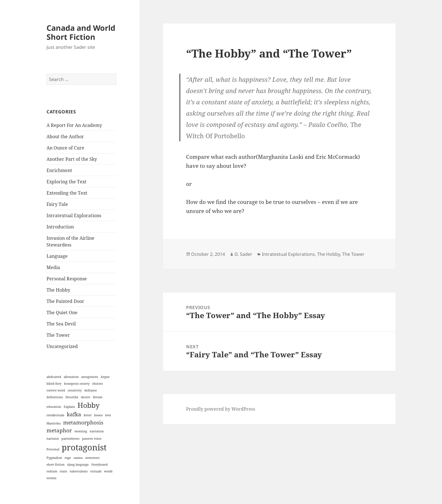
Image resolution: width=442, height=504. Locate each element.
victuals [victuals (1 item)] (96, 471)
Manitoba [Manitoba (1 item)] (54, 423)
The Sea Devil (61, 324)
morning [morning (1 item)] (81, 431)
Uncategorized (62, 346)
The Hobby (58, 290)
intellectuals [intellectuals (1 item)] (55, 415)
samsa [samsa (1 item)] (78, 458)
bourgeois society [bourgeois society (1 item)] (77, 384)
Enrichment (59, 170)
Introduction (60, 227)
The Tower (58, 335)
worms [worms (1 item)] (51, 478)
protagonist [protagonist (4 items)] (84, 447)
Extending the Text (67, 193)
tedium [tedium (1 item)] (52, 471)
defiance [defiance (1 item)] (91, 390)
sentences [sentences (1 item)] (92, 458)
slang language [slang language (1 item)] (78, 465)
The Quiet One (62, 312)
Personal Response (67, 279)
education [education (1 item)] (54, 407)
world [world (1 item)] (108, 471)
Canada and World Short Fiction (81, 32)
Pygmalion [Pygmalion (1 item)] (54, 458)
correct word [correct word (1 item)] (56, 390)
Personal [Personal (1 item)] (53, 449)
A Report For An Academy (74, 125)
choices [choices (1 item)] (98, 384)
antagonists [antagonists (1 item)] (90, 377)
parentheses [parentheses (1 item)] (70, 439)
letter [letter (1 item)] (88, 415)
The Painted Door (65, 301)
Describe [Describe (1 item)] (72, 397)
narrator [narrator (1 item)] (53, 439)
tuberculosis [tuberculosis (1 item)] (79, 471)
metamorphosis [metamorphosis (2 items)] (83, 422)
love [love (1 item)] (108, 415)
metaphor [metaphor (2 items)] (59, 430)
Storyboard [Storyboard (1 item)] (100, 465)
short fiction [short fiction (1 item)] (56, 465)
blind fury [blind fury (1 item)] (54, 384)
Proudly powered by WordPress (221, 409)
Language (57, 256)
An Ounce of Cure (65, 148)
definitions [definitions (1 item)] (55, 397)
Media (53, 267)
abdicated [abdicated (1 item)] (54, 377)
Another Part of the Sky (72, 159)
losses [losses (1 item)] (98, 415)
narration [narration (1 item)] (97, 431)
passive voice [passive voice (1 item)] (92, 439)
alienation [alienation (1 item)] (71, 377)
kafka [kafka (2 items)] (74, 414)
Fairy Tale (57, 204)
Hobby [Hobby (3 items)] (89, 405)
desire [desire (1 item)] (86, 397)
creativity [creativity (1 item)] (75, 390)
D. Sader (243, 254)
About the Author (65, 137)
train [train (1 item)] (63, 471)
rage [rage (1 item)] (68, 458)
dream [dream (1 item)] (98, 397)
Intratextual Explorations (74, 215)
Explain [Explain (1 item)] (69, 407)
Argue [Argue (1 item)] (105, 377)
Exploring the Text (67, 182)
